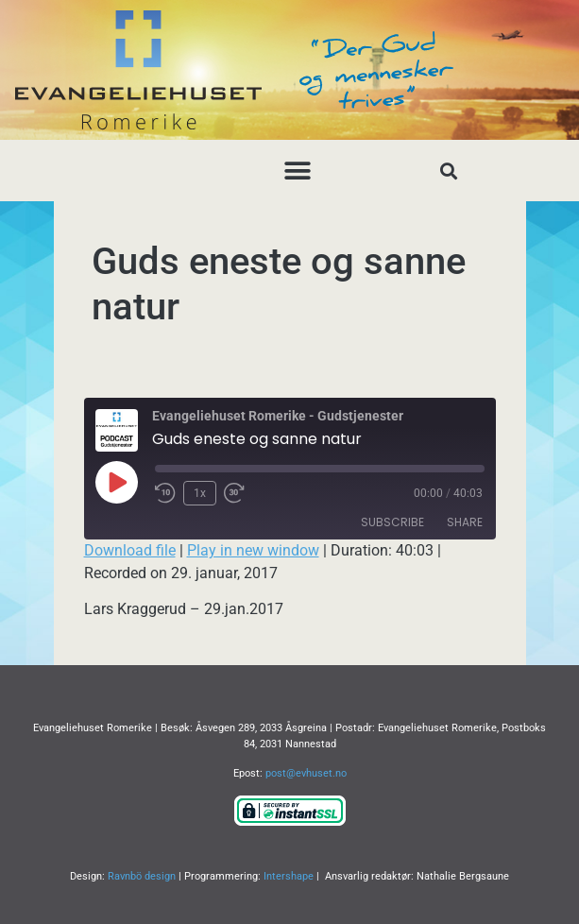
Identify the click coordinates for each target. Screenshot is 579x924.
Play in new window (253, 550)
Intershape (289, 876)
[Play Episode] (116, 482)
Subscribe (392, 522)
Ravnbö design (142, 876)
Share (465, 522)
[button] (297, 171)
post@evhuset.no (306, 773)
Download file (130, 550)
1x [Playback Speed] (200, 493)
